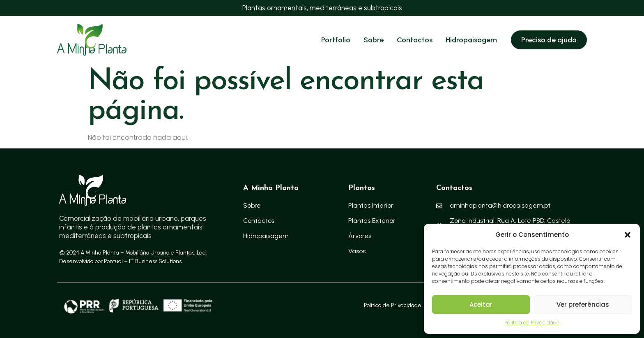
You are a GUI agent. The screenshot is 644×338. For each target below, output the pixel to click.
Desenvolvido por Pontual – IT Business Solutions (120, 261)
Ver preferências (583, 304)
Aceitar (481, 304)
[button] (628, 235)
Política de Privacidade (532, 323)
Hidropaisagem (471, 40)
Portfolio (336, 40)
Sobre (374, 40)
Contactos (415, 40)
